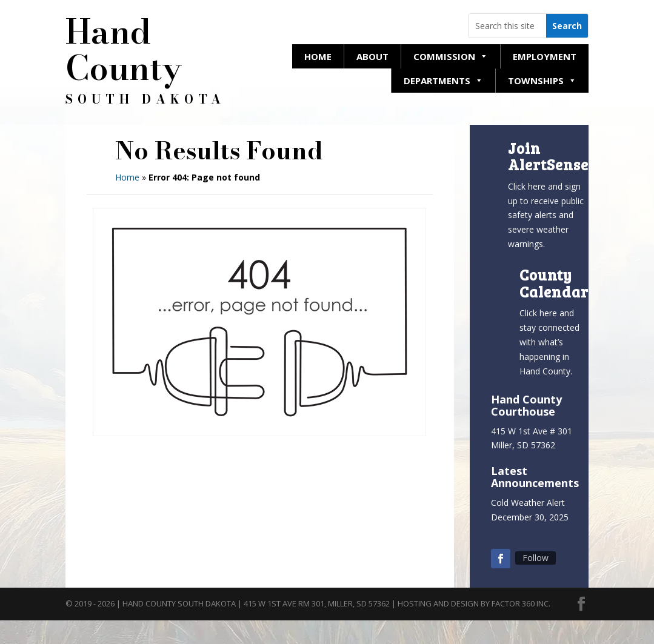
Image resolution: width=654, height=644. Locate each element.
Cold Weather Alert (528, 503)
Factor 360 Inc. (521, 603)
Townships (542, 81)
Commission (451, 56)
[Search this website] (508, 26)
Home (318, 56)
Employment (545, 56)
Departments (443, 81)
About (372, 56)
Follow (536, 558)
